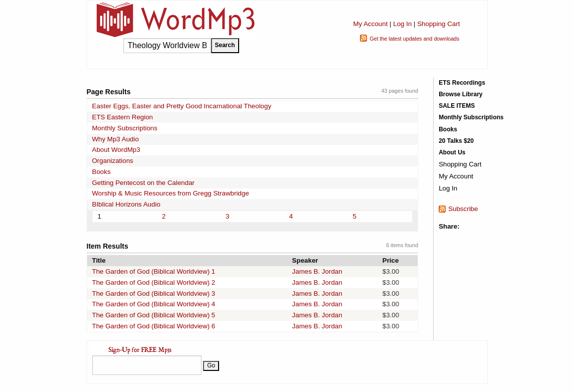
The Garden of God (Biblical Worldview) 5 (154, 315)
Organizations (113, 161)
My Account (370, 24)
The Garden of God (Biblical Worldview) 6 (154, 326)
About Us (452, 152)
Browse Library (460, 94)
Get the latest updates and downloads (414, 39)
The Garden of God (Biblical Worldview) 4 (154, 304)
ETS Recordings (462, 83)
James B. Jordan (317, 271)
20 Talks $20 (456, 141)
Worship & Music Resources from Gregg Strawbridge (171, 193)
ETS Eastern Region (123, 117)
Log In (402, 24)
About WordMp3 (116, 150)
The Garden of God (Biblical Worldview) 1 (154, 271)
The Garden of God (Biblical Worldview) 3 (154, 293)
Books (102, 172)
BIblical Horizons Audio (126, 204)
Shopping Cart (438, 24)
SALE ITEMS (457, 106)
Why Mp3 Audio (116, 139)
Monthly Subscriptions (125, 128)
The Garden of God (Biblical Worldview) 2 (154, 282)
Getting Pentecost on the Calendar (144, 183)
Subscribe (463, 209)
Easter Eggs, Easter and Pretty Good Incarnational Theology (182, 106)
